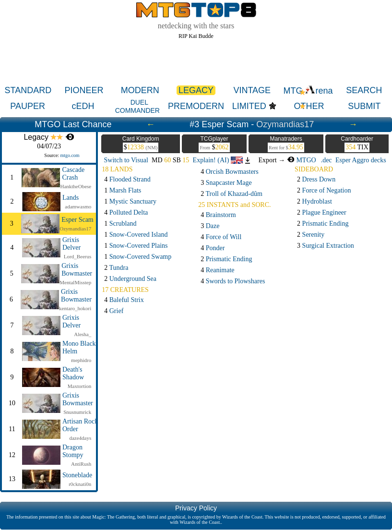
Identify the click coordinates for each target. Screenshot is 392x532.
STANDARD (28, 90)
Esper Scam (77, 220)
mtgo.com (70, 155)
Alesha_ (83, 334)
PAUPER (28, 106)
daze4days (80, 438)
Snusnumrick (77, 412)
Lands (71, 198)
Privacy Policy (196, 508)
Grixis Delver (71, 244)
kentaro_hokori (75, 308)
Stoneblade (77, 475)
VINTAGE (252, 90)
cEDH (83, 106)
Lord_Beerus (77, 256)
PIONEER (84, 90)
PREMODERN (196, 106)
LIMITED (249, 106)
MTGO (302, 160)
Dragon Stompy (73, 451)
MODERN (140, 90)
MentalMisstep (75, 282)
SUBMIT (364, 106)
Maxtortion (80, 386)
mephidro (81, 360)
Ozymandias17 (285, 124)
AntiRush (81, 464)
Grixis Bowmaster (77, 270)
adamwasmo (78, 206)
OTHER (309, 106)
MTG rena (308, 91)
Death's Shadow (73, 373)
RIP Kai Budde (196, 36)
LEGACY (196, 90)
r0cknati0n (80, 484)
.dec (327, 160)
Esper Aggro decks (361, 160)
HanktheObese (76, 186)
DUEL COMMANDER (137, 106)
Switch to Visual (126, 160)
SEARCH (364, 90)
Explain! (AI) (218, 160)
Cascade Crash (73, 174)
